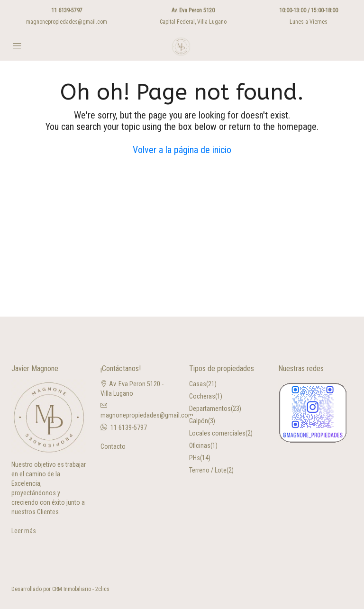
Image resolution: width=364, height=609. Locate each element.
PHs (195, 458)
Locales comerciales (217, 433)
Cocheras (202, 396)
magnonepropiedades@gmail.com (67, 22)
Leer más (24, 531)
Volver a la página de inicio (182, 150)
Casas (198, 384)
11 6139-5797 (67, 10)
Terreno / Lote (208, 470)
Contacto (113, 446)
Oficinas (200, 445)
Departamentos (210, 409)
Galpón (199, 421)
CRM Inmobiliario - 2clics (81, 589)
